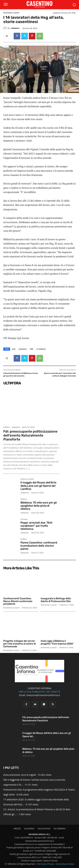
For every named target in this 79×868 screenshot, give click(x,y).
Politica (6, 427)
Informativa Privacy (45, 864)
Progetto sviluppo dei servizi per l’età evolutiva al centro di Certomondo (20, 644)
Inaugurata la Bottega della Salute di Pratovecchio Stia (56, 600)
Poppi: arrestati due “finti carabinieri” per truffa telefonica (36, 526)
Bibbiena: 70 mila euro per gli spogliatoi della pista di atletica (39, 506)
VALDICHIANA (44, 829)
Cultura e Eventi (27, 479)
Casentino (23, 349)
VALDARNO (29, 829)
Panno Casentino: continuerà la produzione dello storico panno (39, 546)
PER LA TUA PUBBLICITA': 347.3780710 (39, 692)
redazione (15, 28)
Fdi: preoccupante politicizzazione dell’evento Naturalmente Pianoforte (30, 435)
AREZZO (17, 829)
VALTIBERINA (59, 829)
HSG (32, 349)
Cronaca (24, 519)
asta (14, 349)
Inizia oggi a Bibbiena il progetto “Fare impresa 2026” (57, 642)
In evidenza (41, 349)
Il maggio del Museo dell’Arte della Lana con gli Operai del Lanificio (38, 486)
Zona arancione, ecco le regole (20, 775)
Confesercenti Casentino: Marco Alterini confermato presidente (18, 601)
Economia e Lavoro (11, 13)
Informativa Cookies (65, 864)
